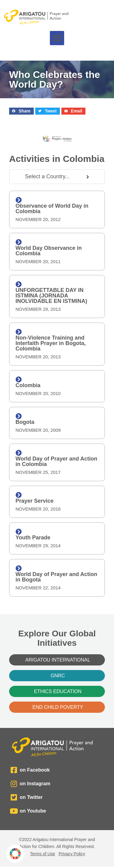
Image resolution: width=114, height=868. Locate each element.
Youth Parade (33, 538)
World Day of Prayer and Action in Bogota (56, 577)
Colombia (28, 385)
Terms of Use (43, 854)
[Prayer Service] (19, 495)
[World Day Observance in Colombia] (19, 242)
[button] (57, 38)
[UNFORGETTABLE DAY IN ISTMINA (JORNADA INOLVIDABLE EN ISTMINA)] (19, 284)
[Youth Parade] (19, 532)
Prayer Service (35, 501)
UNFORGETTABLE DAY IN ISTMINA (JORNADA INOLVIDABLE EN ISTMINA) (51, 296)
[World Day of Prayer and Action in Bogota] (19, 568)
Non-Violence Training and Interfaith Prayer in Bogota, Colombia (51, 343)
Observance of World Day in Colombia (52, 209)
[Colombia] (19, 380)
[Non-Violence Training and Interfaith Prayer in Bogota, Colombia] (19, 332)
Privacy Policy (72, 854)
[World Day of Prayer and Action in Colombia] (19, 453)
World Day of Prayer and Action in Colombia (56, 461)
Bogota (25, 422)
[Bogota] (19, 416)
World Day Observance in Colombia (49, 251)
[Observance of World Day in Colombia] (19, 200)
